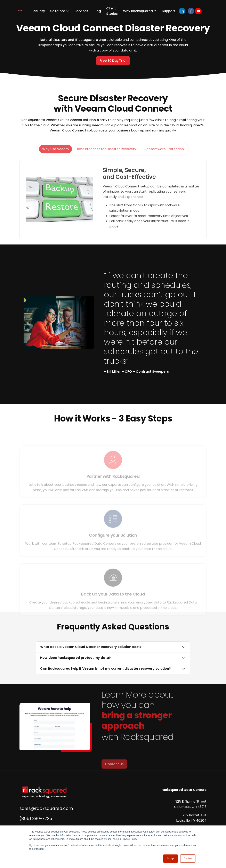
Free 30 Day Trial (113, 61)
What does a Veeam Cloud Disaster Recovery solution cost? (91, 647)
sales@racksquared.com (46, 808)
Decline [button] (188, 859)
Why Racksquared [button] (138, 11)
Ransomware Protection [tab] (164, 161)
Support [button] (168, 11)
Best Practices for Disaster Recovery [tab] (107, 161)
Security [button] (38, 11)
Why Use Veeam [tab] (55, 161)
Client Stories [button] (112, 11)
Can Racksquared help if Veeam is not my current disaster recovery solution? (106, 669)
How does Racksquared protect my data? (75, 658)
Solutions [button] (58, 11)
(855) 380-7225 (36, 818)
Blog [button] (97, 11)
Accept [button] (171, 859)
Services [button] (82, 11)
